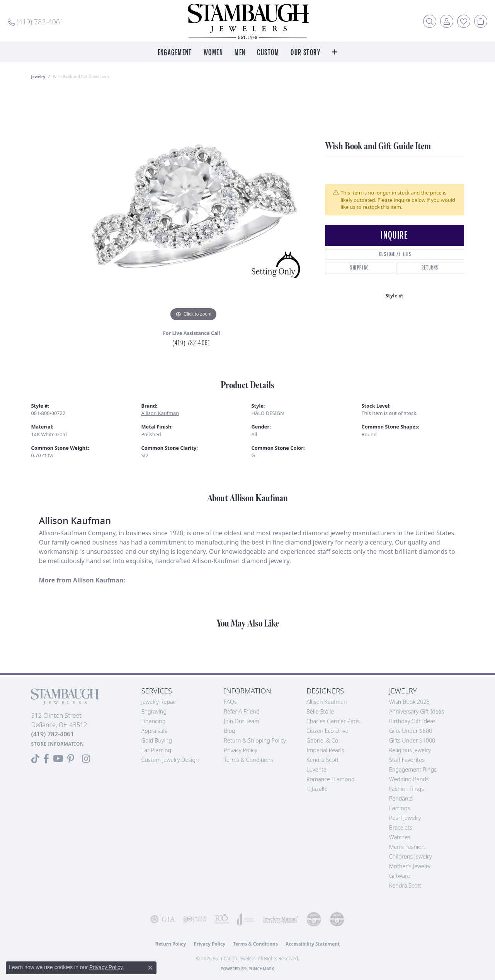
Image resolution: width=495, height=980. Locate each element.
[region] (194, 207)
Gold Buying (157, 740)
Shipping (360, 268)
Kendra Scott (322, 760)
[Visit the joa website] (246, 919)
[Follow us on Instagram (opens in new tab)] (86, 759)
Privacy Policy (241, 750)
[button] (430, 21)
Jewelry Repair (159, 702)
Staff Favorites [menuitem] (407, 760)
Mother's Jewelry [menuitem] (410, 866)
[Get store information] (58, 744)
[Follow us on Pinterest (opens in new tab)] (71, 759)
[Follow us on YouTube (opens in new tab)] (58, 759)
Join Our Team (242, 721)
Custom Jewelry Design (170, 760)
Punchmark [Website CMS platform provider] (261, 969)
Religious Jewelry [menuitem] (410, 750)
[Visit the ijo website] (194, 919)
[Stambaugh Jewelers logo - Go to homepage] (248, 21)
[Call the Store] (53, 734)
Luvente (316, 769)
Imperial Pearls (325, 750)
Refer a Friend (242, 711)
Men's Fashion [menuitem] (407, 847)
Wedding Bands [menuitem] (409, 779)
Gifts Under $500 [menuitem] (411, 731)
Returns (430, 268)
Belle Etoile (320, 711)
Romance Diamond (331, 779)
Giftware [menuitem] (400, 876)
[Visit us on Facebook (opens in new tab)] (46, 759)
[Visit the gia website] (163, 919)
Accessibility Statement (313, 944)
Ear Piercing (156, 750)
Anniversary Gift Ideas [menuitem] (417, 711)
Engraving (154, 711)
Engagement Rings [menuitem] (413, 769)
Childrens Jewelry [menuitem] (411, 856)
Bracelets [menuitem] (401, 827)
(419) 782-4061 (191, 343)
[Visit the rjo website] (221, 919)
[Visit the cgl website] (337, 919)
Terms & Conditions (248, 760)
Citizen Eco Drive (327, 731)
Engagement (175, 53)
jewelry (38, 77)
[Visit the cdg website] (314, 919)
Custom (268, 53)
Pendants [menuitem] (401, 798)
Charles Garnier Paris (333, 721)
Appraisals (154, 731)
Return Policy (171, 944)
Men (240, 53)
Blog (230, 731)
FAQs (230, 702)
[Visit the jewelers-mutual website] (281, 919)
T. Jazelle (317, 789)
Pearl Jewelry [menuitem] (405, 818)
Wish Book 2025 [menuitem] (409, 702)
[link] (36, 21)
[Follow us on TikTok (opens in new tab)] (35, 759)
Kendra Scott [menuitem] (405, 885)
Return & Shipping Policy (255, 740)
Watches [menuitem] (400, 837)
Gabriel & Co (322, 740)
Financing (154, 721)
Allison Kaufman (160, 413)
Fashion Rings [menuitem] (407, 789)
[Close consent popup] (150, 968)
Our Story (305, 53)
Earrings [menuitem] (400, 808)
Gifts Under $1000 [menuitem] (412, 740)
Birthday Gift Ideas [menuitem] (412, 721)
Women (213, 53)
